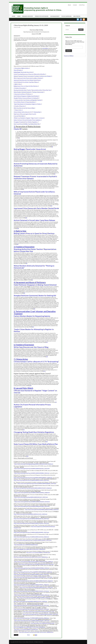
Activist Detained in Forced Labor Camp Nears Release (34, 220)
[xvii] (44, 371)
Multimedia (77, 16)
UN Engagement (55, 16)
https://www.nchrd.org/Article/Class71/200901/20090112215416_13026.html (31, 537)
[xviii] (30, 386)
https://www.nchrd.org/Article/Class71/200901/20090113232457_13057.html (34, 540)
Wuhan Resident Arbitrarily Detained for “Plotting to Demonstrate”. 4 (29, 92)
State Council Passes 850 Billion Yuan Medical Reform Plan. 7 (27, 124)
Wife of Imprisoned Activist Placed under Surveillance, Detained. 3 (28, 78)
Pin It (28, 635)
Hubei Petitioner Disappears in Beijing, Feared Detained (35, 285)
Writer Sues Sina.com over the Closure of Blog (31, 347)
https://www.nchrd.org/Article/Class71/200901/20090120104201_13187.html (31, 532)
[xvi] (47, 357)
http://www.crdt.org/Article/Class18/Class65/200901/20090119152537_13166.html (33, 488)
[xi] (32, 280)
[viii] (18, 228)
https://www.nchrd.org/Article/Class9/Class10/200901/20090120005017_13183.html (33, 478)
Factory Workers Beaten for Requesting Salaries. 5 (25, 102)
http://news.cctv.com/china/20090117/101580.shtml (38, 553)
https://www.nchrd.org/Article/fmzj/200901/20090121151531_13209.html (30, 514)
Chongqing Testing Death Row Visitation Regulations (34, 432)
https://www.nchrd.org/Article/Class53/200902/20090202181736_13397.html (31, 519)
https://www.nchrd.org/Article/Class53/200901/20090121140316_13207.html (31, 480)
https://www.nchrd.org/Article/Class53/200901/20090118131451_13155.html (32, 469)
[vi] (52, 206)
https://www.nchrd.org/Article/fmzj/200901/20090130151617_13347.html (31, 497)
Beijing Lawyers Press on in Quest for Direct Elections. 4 (26, 86)
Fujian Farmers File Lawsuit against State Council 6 (25, 114)
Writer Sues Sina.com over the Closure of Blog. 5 (24, 108)
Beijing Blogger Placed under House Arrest (30, 149)
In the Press (82, 5)
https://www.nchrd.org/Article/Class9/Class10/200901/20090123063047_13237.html (37, 483)
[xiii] (34, 309)
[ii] (52, 147)
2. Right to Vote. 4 (18, 84)
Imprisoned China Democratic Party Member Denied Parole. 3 (27, 80)
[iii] (41, 161)
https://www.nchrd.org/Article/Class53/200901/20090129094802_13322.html (32, 473)
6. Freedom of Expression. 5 (20, 106)
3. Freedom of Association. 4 (20, 88)
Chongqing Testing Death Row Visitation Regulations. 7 (26, 122)
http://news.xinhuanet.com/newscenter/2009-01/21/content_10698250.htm (31, 557)
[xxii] (27, 456)
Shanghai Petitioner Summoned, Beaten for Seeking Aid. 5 (27, 98)
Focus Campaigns (66, 16)
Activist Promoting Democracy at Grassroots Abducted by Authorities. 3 (30, 74)
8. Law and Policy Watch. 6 (20, 116)
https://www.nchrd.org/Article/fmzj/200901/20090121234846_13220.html (42, 510)
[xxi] (47, 442)
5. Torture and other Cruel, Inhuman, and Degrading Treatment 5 (28, 100)
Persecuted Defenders (42, 16)
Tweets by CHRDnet (69, 56)
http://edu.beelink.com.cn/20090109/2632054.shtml (26, 545)
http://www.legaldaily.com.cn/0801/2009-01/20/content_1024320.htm (29, 549)
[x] (27, 263)
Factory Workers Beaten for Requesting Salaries (32, 316)
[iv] (55, 174)
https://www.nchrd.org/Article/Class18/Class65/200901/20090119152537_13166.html (33, 581)
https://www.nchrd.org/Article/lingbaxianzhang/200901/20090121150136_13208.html (34, 464)
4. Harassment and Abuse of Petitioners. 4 (23, 94)
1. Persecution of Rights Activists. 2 (22, 68)
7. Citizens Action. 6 (18, 110)
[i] (19, 138)
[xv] (47, 342)
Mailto (35, 635)
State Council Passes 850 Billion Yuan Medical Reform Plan (36, 444)
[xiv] (33, 327)
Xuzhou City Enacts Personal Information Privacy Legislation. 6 (28, 120)
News (19, 16)
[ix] (18, 244)
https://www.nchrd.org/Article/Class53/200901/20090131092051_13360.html (32, 493)
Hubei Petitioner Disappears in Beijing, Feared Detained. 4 (27, 96)
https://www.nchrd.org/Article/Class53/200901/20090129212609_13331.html (32, 506)
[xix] (56, 402)
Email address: (69, 44)
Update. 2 (18, 70)
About (69, 5)
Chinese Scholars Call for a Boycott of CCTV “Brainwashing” (36, 362)
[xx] (24, 430)
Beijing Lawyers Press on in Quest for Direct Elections (34, 233)
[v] (23, 189)
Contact (75, 5)
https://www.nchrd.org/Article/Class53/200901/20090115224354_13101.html (31, 523)
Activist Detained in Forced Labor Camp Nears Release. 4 (26, 82)
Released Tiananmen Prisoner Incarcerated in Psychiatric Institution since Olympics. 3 (33, 76)
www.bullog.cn (45, 48)
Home (13, 16)
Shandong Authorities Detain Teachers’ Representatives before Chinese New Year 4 (33, 90)
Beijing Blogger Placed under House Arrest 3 (24, 72)
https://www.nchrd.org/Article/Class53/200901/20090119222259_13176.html (32, 502)
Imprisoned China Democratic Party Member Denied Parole (36, 208)
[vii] (26, 218)
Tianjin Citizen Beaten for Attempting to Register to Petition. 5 (28, 104)
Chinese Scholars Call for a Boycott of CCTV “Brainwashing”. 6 (28, 112)
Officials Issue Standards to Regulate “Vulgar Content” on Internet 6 (29, 118)
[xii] (24, 293)
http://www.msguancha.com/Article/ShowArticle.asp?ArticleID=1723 (39, 612)
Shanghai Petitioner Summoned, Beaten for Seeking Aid (35, 295)
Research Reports (28, 16)
